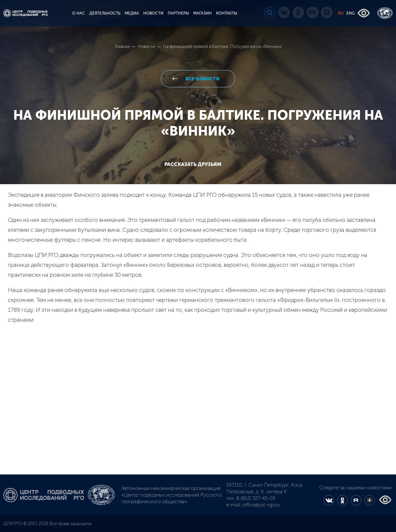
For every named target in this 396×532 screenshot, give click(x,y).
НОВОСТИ (153, 13)
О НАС (79, 13)
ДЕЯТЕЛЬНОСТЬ (105, 13)
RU (341, 13)
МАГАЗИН (202, 13)
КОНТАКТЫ (227, 13)
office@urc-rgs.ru (261, 505)
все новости (202, 79)
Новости (147, 46)
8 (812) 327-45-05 (256, 498)
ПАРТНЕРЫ (178, 13)
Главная (123, 46)
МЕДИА (132, 13)
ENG (351, 13)
